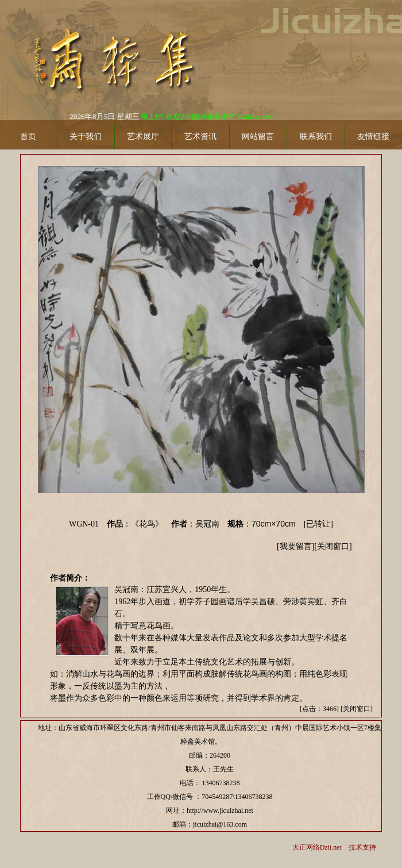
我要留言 (296, 546)
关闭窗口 (333, 546)
